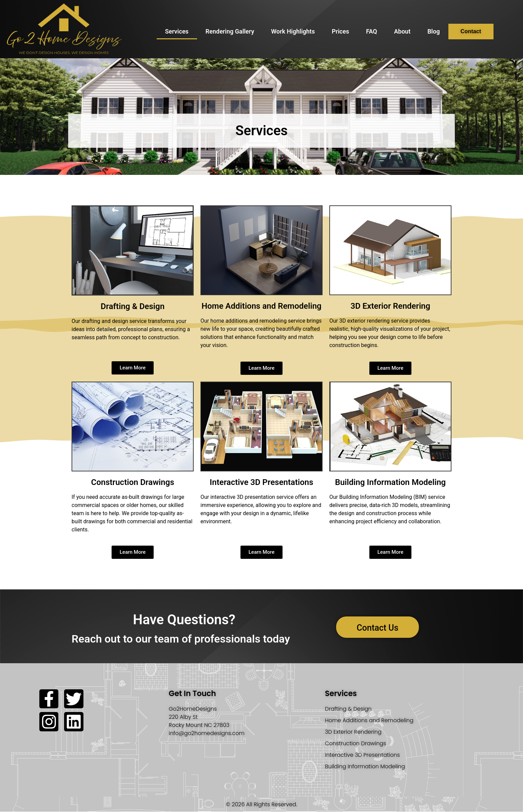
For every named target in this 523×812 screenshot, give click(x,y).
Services (177, 31)
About (402, 31)
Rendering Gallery (230, 31)
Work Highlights (293, 31)
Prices (340, 31)
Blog (434, 31)
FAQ (372, 31)
